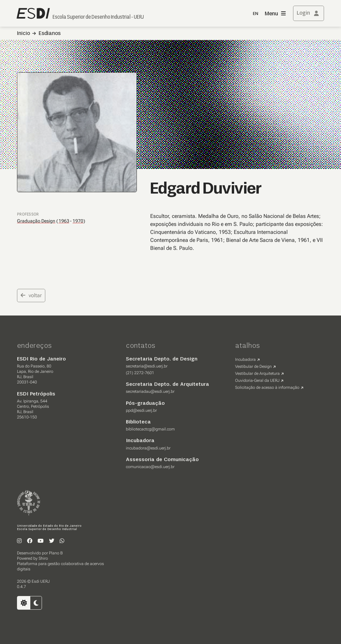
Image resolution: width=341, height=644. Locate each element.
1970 (78, 221)
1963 (64, 221)
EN (255, 14)
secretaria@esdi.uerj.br (147, 366)
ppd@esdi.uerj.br (141, 410)
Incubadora (245, 359)
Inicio (23, 34)
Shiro (43, 558)
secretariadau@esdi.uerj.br (150, 391)
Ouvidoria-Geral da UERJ (257, 380)
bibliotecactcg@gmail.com (150, 429)
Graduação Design (36, 221)
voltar (31, 295)
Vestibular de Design (253, 366)
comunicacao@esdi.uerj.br (150, 467)
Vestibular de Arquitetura (257, 373)
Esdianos (50, 34)
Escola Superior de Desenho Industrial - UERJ (98, 17)
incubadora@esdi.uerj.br (148, 448)
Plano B (56, 553)
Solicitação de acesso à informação (267, 387)
